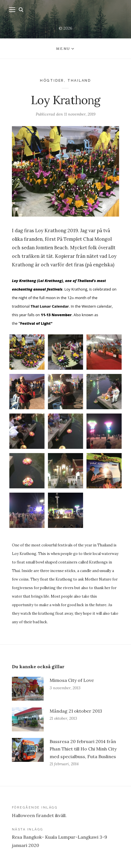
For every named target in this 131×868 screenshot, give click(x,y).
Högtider (52, 80)
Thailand (79, 80)
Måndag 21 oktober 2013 (76, 711)
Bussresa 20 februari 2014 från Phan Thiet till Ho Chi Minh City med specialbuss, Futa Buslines (83, 749)
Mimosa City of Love (72, 680)
